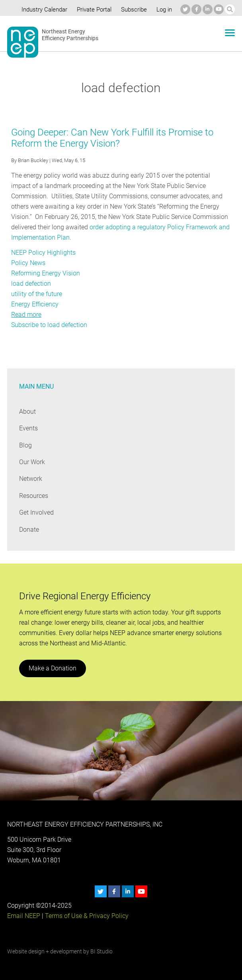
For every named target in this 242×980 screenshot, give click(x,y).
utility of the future (36, 294)
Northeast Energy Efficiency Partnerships (70, 35)
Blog (25, 445)
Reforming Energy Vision (45, 273)
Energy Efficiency (35, 304)
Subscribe (132, 10)
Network (31, 479)
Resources (34, 496)
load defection (31, 284)
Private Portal (92, 10)
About (27, 412)
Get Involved (36, 512)
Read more (26, 315)
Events (28, 428)
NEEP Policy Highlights (43, 253)
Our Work (32, 462)
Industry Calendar (42, 10)
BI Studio (101, 951)
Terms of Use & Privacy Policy (86, 916)
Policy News (28, 263)
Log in (163, 10)
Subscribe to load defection (49, 325)
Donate (29, 530)
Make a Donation (52, 668)
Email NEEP (23, 916)
